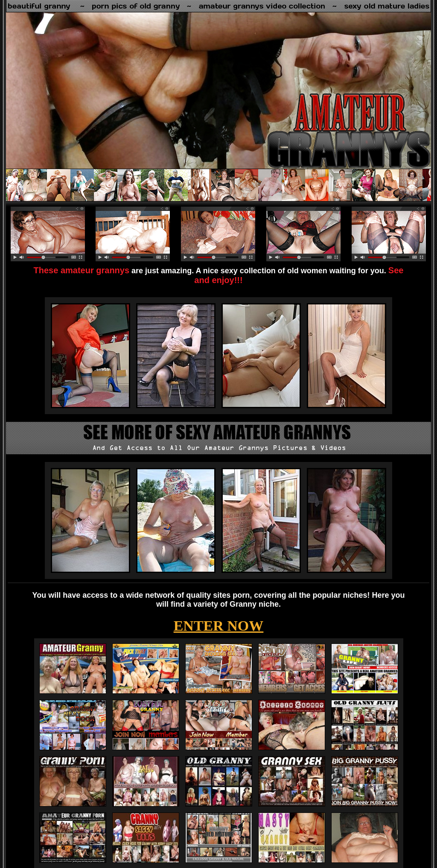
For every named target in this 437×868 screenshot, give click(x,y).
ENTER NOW (219, 626)
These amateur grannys (82, 270)
